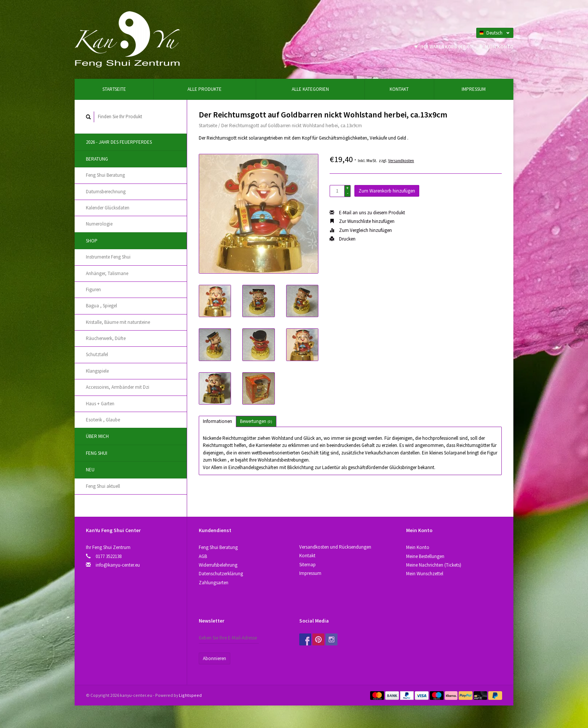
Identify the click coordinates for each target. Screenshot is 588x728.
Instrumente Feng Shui (108, 257)
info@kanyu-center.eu (118, 565)
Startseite (114, 89)
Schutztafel (97, 354)
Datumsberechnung (106, 192)
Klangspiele (97, 371)
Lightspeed (190, 695)
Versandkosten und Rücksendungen (335, 547)
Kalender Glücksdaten (108, 208)
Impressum (474, 89)
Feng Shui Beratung (105, 175)
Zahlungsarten (214, 583)
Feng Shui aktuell (103, 486)
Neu (90, 470)
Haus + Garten (100, 404)
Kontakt (399, 89)
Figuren (93, 290)
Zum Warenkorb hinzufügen (387, 191)
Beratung (97, 159)
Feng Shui (97, 453)
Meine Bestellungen (425, 556)
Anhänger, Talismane (107, 273)
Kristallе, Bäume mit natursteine (118, 322)
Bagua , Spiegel (101, 306)
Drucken (343, 239)
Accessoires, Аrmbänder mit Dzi (118, 387)
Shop (92, 241)
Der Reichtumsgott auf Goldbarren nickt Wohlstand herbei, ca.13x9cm (292, 126)
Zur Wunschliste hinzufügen (362, 221)
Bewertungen (256, 421)
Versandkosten (401, 161)
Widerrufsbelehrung (218, 565)
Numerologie (99, 224)
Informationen (217, 421)
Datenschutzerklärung (221, 574)
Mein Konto (496, 47)
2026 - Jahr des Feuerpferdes (119, 142)
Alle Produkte (205, 89)
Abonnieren (214, 658)
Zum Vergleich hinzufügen (361, 230)
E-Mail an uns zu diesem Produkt (367, 213)
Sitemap (307, 565)
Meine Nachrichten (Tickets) (434, 565)
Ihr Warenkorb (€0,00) (445, 47)
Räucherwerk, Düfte (106, 338)
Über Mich (97, 436)
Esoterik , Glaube (103, 420)
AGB (203, 556)
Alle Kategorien (310, 89)
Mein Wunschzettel (425, 574)
